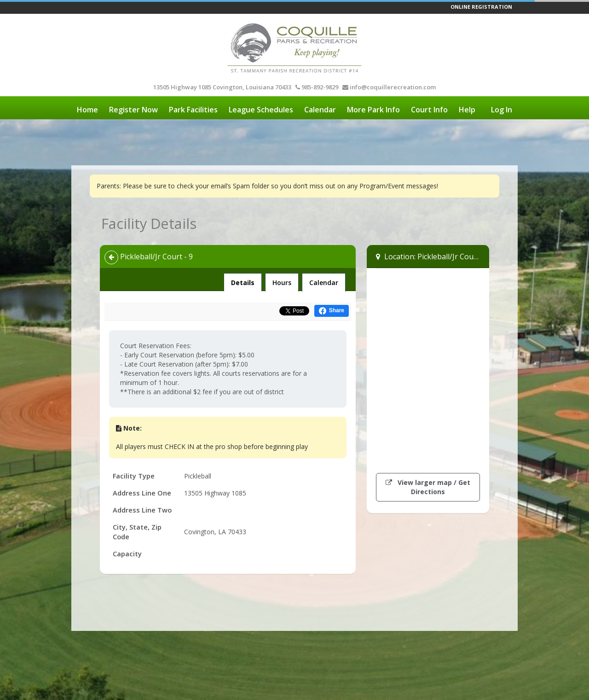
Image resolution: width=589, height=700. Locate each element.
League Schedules (261, 110)
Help (467, 110)
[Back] (111, 257)
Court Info (429, 110)
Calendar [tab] (324, 283)
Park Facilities (193, 110)
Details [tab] (243, 280)
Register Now (133, 110)
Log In (502, 110)
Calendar (320, 110)
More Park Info (373, 110)
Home (87, 110)
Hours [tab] (282, 283)
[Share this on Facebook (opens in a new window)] (332, 311)
